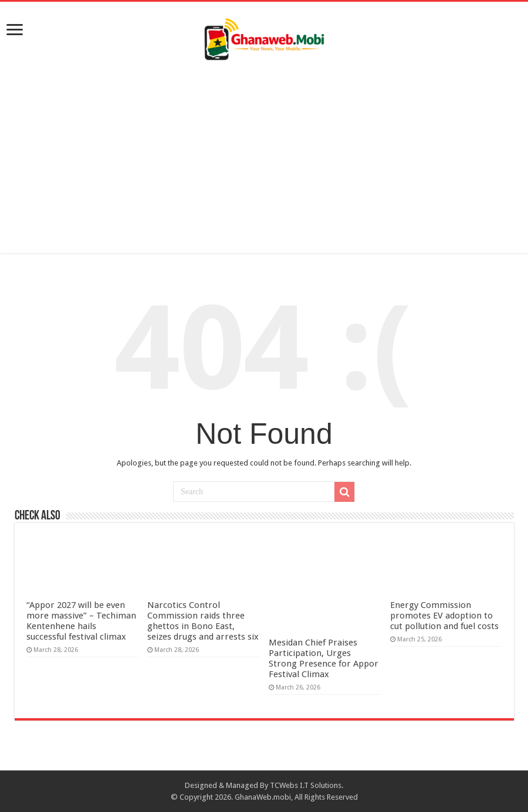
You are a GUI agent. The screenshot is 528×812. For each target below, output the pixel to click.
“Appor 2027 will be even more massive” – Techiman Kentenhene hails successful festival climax (81, 621)
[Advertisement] (264, 154)
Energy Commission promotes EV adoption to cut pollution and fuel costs (444, 616)
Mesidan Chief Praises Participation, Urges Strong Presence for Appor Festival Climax (324, 658)
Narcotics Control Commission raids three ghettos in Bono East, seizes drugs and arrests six (203, 621)
